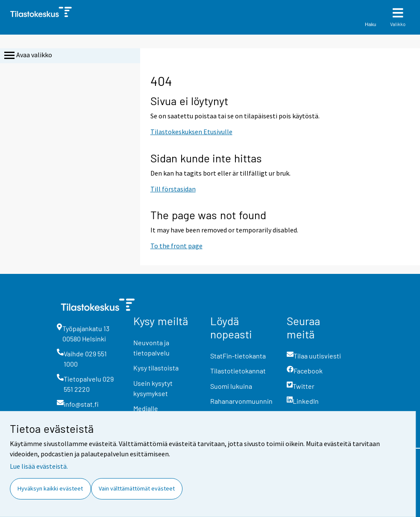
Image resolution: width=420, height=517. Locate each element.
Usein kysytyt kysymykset (153, 388)
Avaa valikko (27, 56)
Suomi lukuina (231, 386)
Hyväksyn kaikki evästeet (50, 488)
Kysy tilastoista (156, 368)
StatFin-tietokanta (238, 356)
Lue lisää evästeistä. (39, 466)
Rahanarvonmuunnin (241, 401)
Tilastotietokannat (238, 371)
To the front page (176, 246)
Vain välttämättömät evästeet (137, 488)
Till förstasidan (173, 189)
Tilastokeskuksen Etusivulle (191, 132)
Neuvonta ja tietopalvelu (151, 348)
